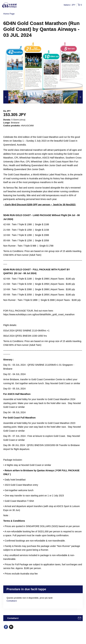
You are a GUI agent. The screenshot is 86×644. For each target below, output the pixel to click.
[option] (13, 97)
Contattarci (12, 601)
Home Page (9, 14)
